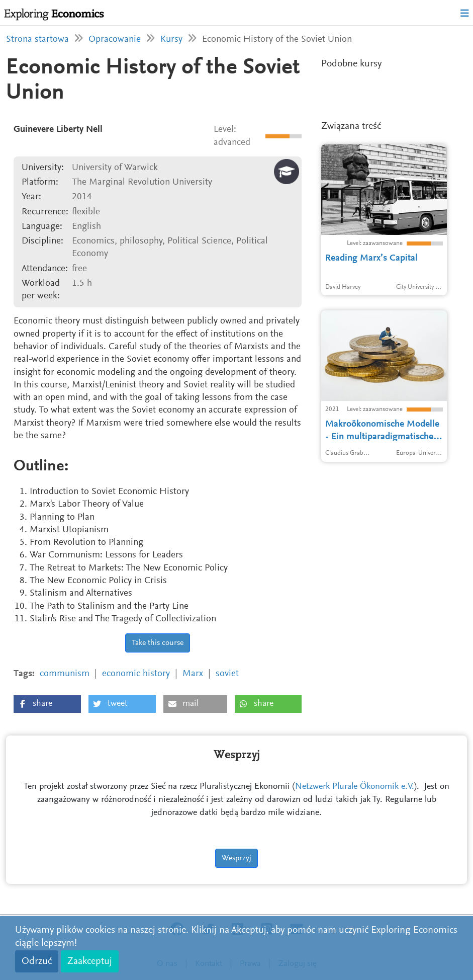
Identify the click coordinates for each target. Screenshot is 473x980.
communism (65, 674)
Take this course (158, 643)
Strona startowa (37, 39)
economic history (136, 674)
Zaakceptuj (90, 961)
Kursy (171, 39)
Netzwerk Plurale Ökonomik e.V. (355, 787)
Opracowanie (115, 39)
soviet (227, 674)
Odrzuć (37, 961)
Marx (193, 674)
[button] (47, 704)
